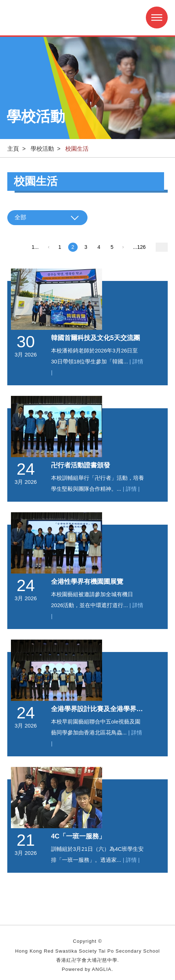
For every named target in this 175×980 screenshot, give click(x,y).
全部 (20, 217)
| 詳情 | (131, 489)
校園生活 (77, 149)
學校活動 (42, 149)
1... (35, 247)
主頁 (13, 149)
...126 (139, 247)
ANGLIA (102, 969)
